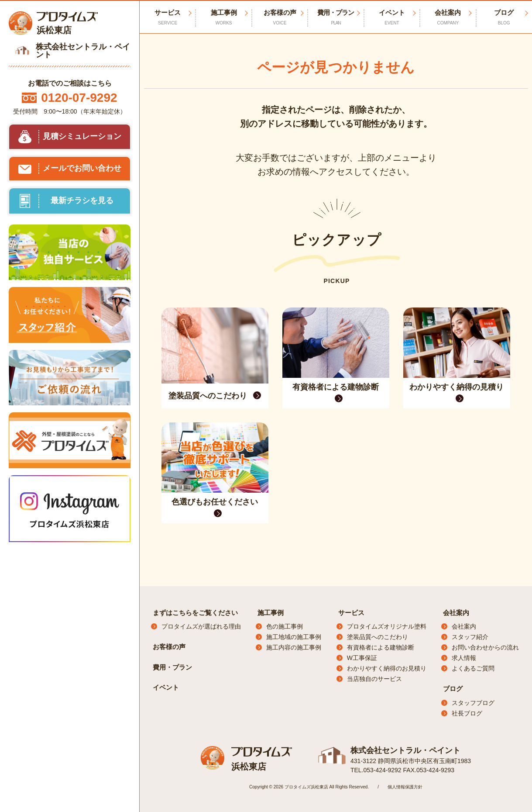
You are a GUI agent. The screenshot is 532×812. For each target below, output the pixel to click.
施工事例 (271, 613)
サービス (351, 613)
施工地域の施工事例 (294, 637)
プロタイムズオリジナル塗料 (387, 626)
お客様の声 (280, 17)
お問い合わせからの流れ (485, 647)
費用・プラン (336, 17)
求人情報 (464, 658)
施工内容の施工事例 (294, 647)
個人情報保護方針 (405, 787)
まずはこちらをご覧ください (195, 613)
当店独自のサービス (374, 679)
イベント (392, 17)
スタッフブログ (473, 703)
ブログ (453, 689)
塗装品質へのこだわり (378, 637)
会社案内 (456, 613)
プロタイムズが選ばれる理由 (201, 626)
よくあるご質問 (473, 668)
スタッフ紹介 (470, 637)
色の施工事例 (285, 626)
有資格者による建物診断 (381, 647)
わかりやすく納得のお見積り (387, 668)
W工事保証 (362, 658)
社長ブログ (467, 713)
